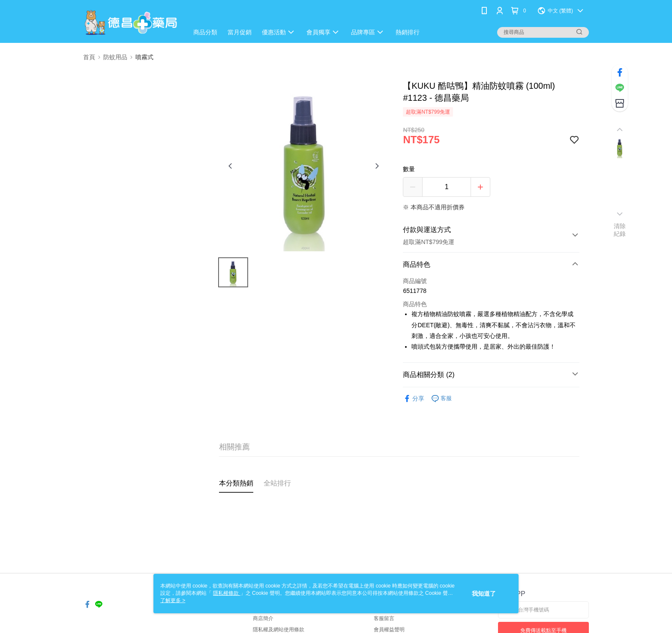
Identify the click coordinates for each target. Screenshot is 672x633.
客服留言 (384, 618)
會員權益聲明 (389, 630)
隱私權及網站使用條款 (279, 630)
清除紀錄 (620, 230)
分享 (414, 399)
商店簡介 (263, 618)
